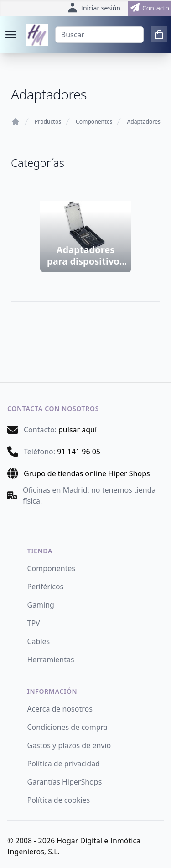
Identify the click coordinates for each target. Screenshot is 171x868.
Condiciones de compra (67, 727)
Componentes (94, 122)
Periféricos (46, 587)
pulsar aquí (78, 430)
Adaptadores (143, 122)
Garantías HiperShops (65, 782)
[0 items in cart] (159, 34)
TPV (34, 623)
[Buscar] (99, 35)
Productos (48, 122)
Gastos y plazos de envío (69, 745)
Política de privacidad (64, 764)
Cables (39, 641)
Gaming (41, 605)
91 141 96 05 (79, 452)
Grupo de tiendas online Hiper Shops (87, 473)
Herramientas (51, 660)
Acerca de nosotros (60, 709)
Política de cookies (59, 800)
